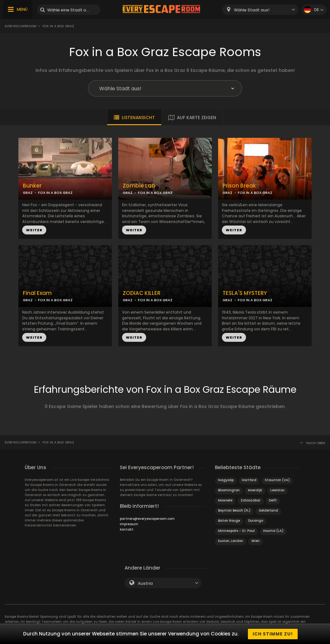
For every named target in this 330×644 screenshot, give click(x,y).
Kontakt (127, 529)
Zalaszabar (251, 500)
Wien (256, 541)
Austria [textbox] (145, 583)
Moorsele (225, 500)
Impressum (129, 524)
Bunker (32, 186)
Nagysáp (226, 480)
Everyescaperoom (21, 26)
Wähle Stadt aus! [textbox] (252, 10)
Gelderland (268, 510)
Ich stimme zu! (273, 634)
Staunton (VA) (277, 480)
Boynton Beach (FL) (234, 510)
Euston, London (231, 541)
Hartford (249, 480)
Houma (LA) (273, 531)
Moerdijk (255, 490)
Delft (273, 500)
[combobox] (260, 10)
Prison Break (239, 186)
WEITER (34, 230)
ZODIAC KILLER (142, 293)
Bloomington (229, 490)
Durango (256, 521)
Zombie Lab (139, 186)
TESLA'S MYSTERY (245, 293)
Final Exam (37, 293)
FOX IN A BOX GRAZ (55, 193)
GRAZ (28, 193)
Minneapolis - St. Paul (236, 531)
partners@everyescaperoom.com (147, 519)
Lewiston (278, 490)
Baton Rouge (229, 521)
